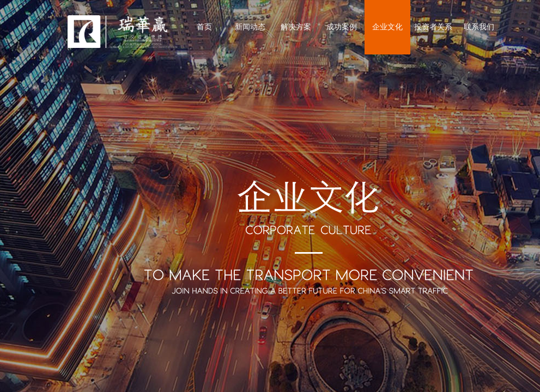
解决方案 (296, 27)
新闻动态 (250, 27)
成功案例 (342, 27)
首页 (204, 27)
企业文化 (387, 27)
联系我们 (479, 27)
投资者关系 (433, 27)
